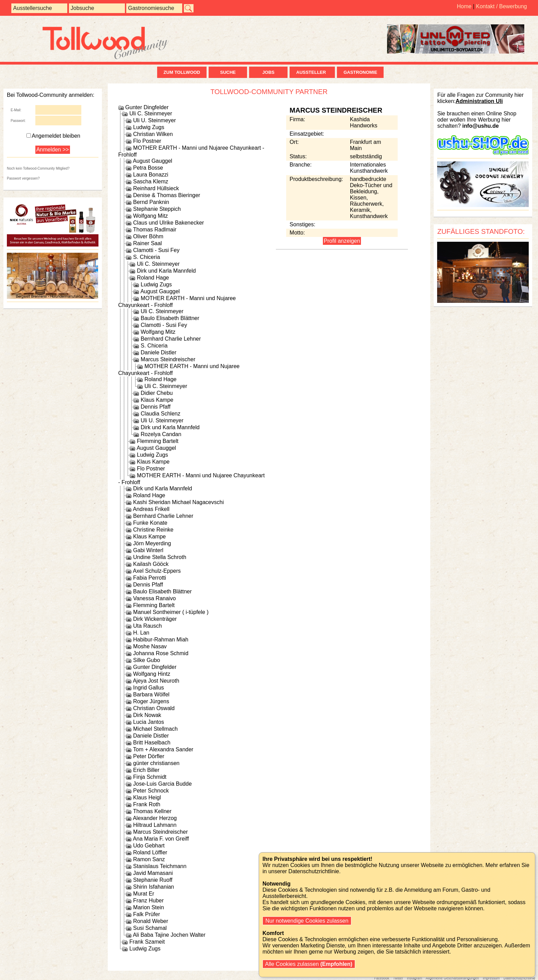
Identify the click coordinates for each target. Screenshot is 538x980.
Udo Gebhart (149, 846)
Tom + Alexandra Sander (163, 749)
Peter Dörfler (149, 756)
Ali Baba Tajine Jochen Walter (169, 935)
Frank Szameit (147, 942)
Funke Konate (150, 523)
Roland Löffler (150, 852)
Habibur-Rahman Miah (161, 640)
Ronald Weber (151, 921)
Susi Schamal (150, 928)
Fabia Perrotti (150, 578)
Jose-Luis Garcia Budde (162, 784)
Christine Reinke (153, 530)
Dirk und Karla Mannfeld (166, 271)
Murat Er (144, 894)
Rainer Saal (148, 243)
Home (464, 6)
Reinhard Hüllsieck (156, 188)
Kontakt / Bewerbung (501, 6)
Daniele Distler (159, 352)
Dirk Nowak (147, 715)
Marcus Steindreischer (168, 359)
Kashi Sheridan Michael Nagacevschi (178, 502)
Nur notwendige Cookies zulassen (307, 921)
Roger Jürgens (151, 701)
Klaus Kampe (157, 400)
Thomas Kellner (152, 811)
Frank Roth (147, 804)
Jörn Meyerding (152, 543)
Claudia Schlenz (161, 414)
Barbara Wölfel (151, 694)
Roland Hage (153, 278)
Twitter (398, 978)
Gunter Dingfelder (147, 107)
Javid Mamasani (153, 873)
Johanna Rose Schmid (161, 653)
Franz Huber (148, 901)
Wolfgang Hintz (152, 674)
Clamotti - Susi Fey (156, 250)
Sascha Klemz (151, 181)
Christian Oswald (154, 708)
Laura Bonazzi (151, 175)
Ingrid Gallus (149, 688)
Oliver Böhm (148, 236)
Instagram (414, 978)
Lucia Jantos (149, 722)
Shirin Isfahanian (154, 887)
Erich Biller (146, 770)
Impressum (491, 978)
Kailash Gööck (151, 564)
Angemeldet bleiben (53, 136)
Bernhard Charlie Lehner (171, 339)
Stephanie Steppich (157, 209)
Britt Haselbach (152, 743)
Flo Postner (147, 141)
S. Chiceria (147, 257)
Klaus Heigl (147, 797)
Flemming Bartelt (158, 441)
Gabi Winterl (148, 550)
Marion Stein (149, 907)
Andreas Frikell (151, 509)
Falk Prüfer (147, 914)
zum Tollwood (182, 72)
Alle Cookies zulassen (309, 964)
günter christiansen (156, 763)
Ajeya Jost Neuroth (156, 681)
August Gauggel (153, 161)
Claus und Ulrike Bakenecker (168, 223)
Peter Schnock (151, 791)
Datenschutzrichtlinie (519, 978)
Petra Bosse (148, 168)
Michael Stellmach (155, 729)
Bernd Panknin (151, 202)
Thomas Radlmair (155, 230)
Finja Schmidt (150, 777)
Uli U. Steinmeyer (154, 120)
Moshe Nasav (150, 646)
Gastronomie (360, 72)
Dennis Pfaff (156, 407)
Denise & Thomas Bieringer (167, 195)
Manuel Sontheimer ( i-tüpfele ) (171, 612)
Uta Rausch (148, 626)
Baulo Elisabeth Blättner (170, 318)
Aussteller (312, 72)
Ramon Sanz (149, 859)
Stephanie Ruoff (153, 880)
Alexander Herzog (155, 818)
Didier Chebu (157, 393)
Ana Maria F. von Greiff (161, 839)
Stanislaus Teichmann (160, 866)
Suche (228, 72)
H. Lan (141, 633)
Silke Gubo (147, 660)
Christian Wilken (153, 134)
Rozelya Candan (161, 434)
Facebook (382, 978)
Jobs (268, 72)
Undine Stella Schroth (160, 557)
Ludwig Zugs (149, 127)
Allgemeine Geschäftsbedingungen (452, 978)
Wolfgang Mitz (150, 216)
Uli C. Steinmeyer (151, 113)
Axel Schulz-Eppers (157, 571)
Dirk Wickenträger (155, 619)
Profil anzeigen (342, 241)
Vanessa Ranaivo (154, 598)
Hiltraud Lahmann (155, 825)
